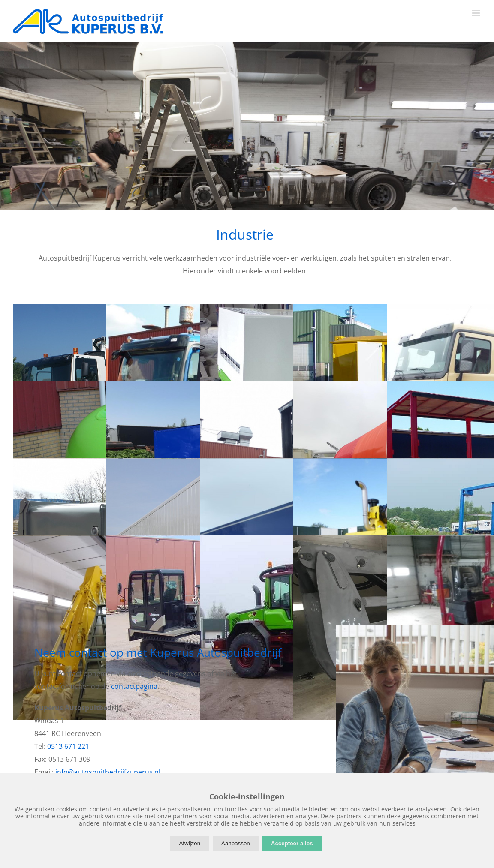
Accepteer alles (292, 843)
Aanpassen (236, 843)
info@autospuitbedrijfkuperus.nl (108, 772)
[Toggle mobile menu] (477, 13)
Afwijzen (190, 843)
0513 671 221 (68, 746)
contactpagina (134, 686)
